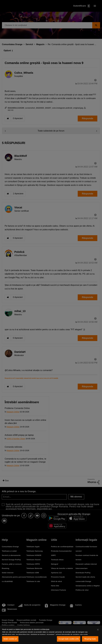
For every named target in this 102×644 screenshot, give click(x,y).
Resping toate (90, 639)
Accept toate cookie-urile (69, 639)
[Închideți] (98, 630)
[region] (51, 635)
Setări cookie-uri (10, 639)
